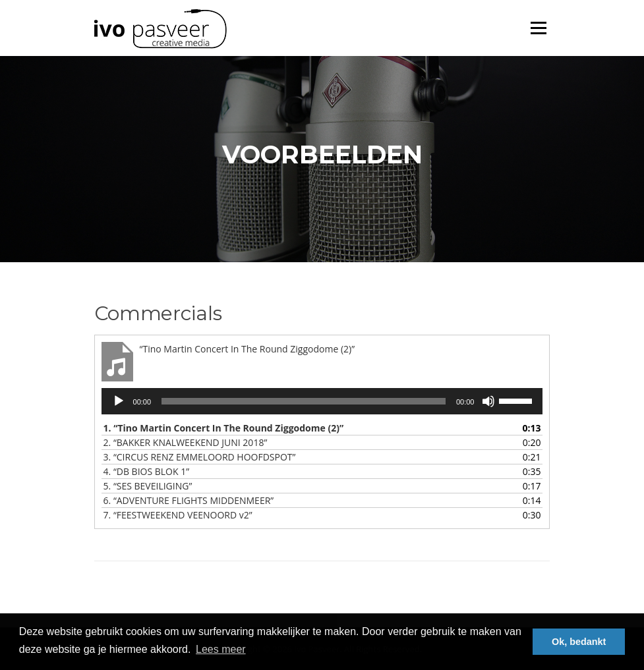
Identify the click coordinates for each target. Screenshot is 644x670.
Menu (538, 28)
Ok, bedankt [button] (579, 642)
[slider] (304, 401)
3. (200, 457)
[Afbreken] (488, 401)
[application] (322, 401)
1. (224, 428)
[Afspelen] (119, 401)
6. (189, 500)
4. (147, 471)
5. (148, 486)
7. (178, 515)
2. (186, 442)
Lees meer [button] (221, 649)
